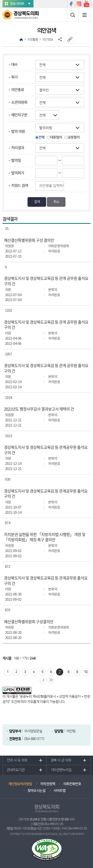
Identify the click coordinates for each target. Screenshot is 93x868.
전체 (41, 137)
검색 (37, 202)
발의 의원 (18, 132)
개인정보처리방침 (20, 784)
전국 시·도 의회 (17, 760)
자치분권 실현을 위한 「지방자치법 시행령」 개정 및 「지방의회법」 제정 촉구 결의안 (45, 537)
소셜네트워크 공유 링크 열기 (60, 39)
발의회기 (18, 173)
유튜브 (87, 4)
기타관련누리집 (61, 770)
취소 (56, 202)
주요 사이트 (17, 4)
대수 (14, 65)
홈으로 (21, 40)
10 (86, 672)
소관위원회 (19, 102)
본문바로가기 (0, 0)
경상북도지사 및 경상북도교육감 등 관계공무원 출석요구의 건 (46, 450)
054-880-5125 (54, 824)
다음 (43, 680)
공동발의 (74, 137)
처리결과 (18, 148)
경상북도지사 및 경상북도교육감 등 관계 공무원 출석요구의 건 (46, 281)
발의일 (16, 160)
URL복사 (70, 39)
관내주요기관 (16, 770)
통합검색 (73, 15)
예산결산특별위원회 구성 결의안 (29, 240)
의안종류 (18, 90)
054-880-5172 (34, 739)
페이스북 (71, 4)
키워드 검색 (20, 186)
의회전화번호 (72, 784)
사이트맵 (85, 15)
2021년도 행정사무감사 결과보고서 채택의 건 (39, 409)
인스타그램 (79, 4)
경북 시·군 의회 (61, 760)
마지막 (51, 680)
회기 (14, 77)
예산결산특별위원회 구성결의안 (29, 622)
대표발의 (56, 137)
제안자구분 (19, 115)
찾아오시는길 (36, 791)
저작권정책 (48, 784)
